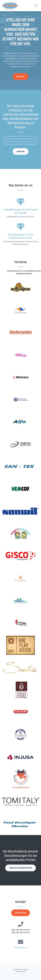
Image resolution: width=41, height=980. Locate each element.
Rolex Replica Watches (15, 974)
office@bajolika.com (21, 948)
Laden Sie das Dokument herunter (21, 868)
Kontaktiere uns (21, 913)
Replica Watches (27, 974)
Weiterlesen (21, 77)
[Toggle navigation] (36, 6)
